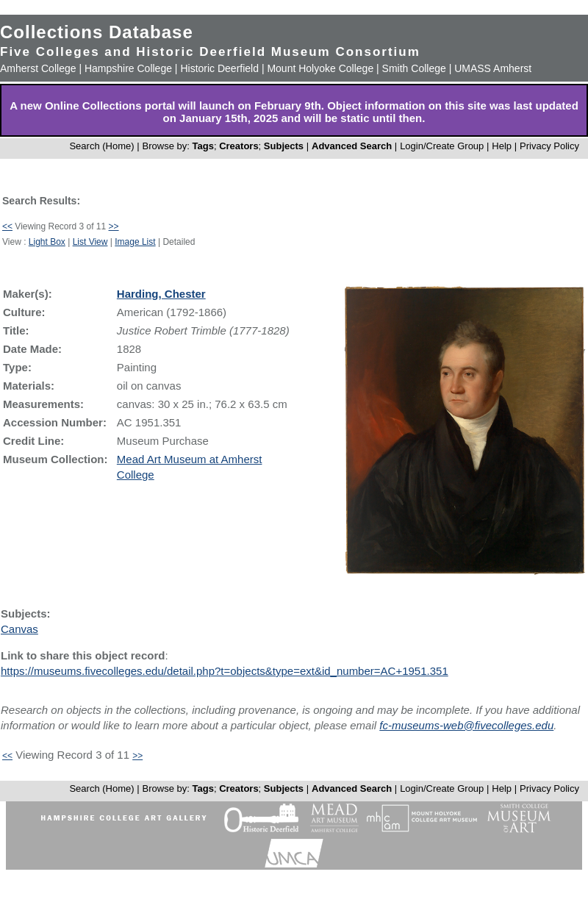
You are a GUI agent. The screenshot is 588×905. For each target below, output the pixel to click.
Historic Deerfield (219, 68)
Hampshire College (128, 68)
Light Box (47, 242)
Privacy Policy (549, 146)
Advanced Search (352, 146)
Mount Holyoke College (320, 68)
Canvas (19, 629)
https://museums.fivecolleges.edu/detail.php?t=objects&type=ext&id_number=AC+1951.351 (225, 671)
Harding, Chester (161, 294)
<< (7, 226)
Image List (135, 242)
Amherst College (38, 68)
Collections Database (97, 32)
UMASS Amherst (493, 68)
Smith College (414, 68)
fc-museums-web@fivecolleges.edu (466, 725)
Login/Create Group (443, 146)
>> (114, 226)
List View (90, 242)
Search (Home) (101, 146)
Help (502, 146)
